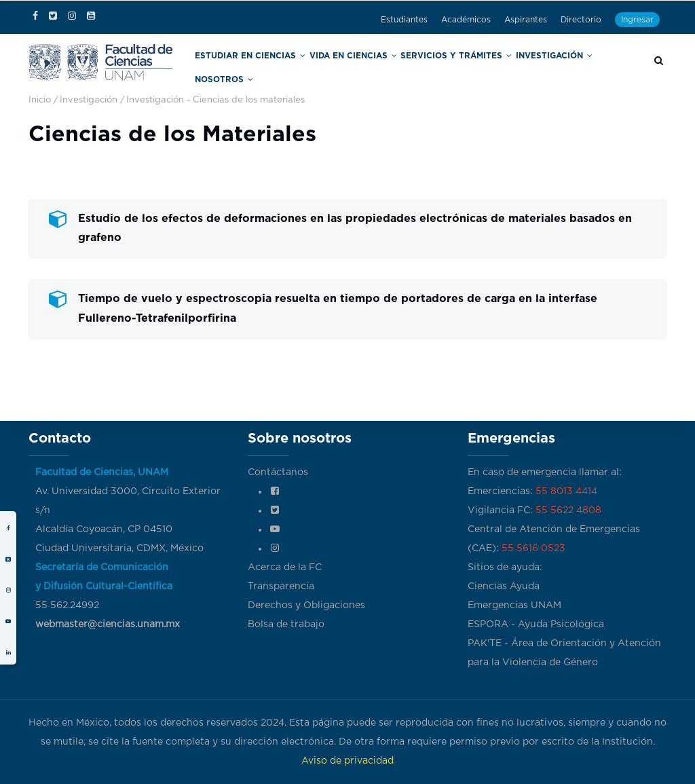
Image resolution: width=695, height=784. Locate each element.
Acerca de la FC (285, 567)
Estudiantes (404, 20)
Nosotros (600, 67)
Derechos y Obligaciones (306, 605)
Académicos (466, 20)
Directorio (581, 20)
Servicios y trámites (448, 67)
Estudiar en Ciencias (268, 67)
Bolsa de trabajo (286, 624)
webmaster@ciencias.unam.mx (108, 624)
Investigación (533, 67)
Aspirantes (526, 20)
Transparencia (281, 586)
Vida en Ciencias (358, 67)
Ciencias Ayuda (504, 586)
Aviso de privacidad (347, 761)
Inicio (40, 98)
